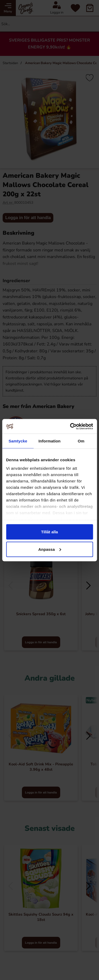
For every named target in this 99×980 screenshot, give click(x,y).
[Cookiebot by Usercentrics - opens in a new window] (70, 426)
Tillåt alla (50, 532)
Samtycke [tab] (18, 441)
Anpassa (50, 549)
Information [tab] (50, 441)
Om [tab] (81, 441)
